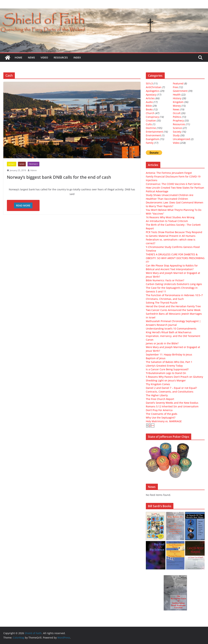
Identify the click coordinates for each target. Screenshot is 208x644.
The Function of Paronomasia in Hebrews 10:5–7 (174, 295)
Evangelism (153, 139)
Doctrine (151, 128)
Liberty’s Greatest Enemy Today (164, 366)
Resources (61, 57)
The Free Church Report (160, 399)
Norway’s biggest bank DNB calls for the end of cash (59, 177)
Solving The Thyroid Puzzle (162, 303)
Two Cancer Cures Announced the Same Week (173, 310)
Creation (151, 121)
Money (12, 164)
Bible (149, 106)
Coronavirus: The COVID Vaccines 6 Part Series (173, 184)
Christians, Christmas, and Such (165, 299)
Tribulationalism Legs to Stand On (166, 373)
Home (18, 57)
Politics (177, 117)
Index (77, 57)
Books (149, 109)
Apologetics (153, 91)
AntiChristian (154, 87)
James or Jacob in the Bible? (162, 343)
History (177, 98)
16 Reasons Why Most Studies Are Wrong (170, 217)
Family (150, 143)
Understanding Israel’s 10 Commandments (171, 329)
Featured (178, 83)
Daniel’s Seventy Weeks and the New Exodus (172, 403)
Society (177, 132)
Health (177, 95)
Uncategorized (181, 139)
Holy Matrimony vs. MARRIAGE (164, 421)
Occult (177, 113)
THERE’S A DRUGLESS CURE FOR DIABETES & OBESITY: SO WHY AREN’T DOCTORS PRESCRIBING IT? (175, 258)
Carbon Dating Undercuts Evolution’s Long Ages (174, 284)
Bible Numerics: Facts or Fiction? (165, 280)
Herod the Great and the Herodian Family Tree (173, 306)
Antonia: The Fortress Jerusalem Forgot (169, 173)
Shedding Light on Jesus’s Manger (166, 380)
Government (180, 91)
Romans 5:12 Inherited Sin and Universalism (172, 406)
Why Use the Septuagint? (161, 418)
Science (177, 128)
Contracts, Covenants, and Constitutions (170, 392)
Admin (34, 170)
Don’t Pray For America (159, 410)
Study (176, 135)
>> (153, 425)
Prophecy (33, 164)
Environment (153, 135)
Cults (149, 124)
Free (175, 87)
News (31, 57)
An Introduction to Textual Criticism (167, 221)
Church (150, 113)
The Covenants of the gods (162, 414)
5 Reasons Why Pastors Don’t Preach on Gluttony (174, 377)
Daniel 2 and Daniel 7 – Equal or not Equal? (171, 388)
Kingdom (178, 102)
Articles (150, 98)
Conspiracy (152, 117)
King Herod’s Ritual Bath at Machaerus (169, 332)
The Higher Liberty (157, 395)
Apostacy (151, 95)
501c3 (149, 83)
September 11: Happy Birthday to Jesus (169, 354)
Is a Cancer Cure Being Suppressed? (167, 369)
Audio (149, 102)
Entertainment (154, 132)
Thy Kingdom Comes (158, 384)
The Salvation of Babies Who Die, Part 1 (169, 362)
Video (44, 57)
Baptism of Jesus (156, 358)
